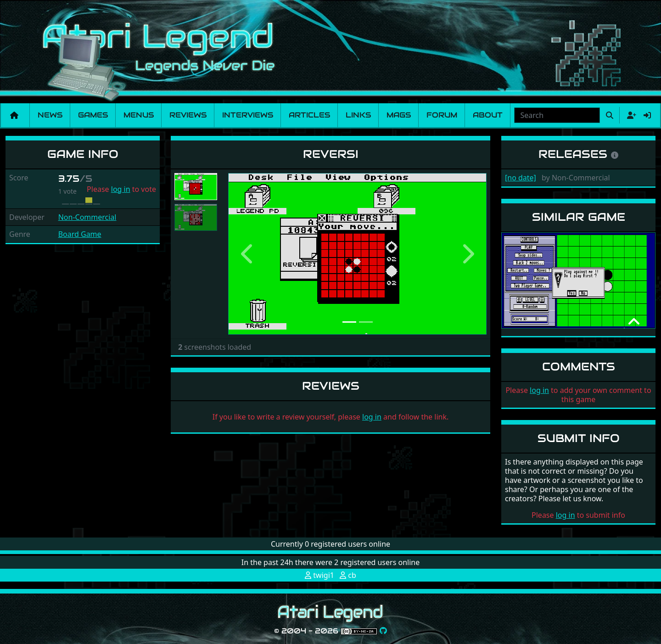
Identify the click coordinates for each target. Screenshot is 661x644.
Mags (399, 115)
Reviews (188, 115)
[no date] (521, 178)
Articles (309, 115)
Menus (139, 115)
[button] (247, 254)
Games (93, 115)
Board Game (80, 234)
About (488, 115)
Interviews (248, 115)
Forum (442, 115)
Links (358, 115)
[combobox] (557, 115)
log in (121, 189)
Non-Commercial (87, 217)
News (50, 115)
